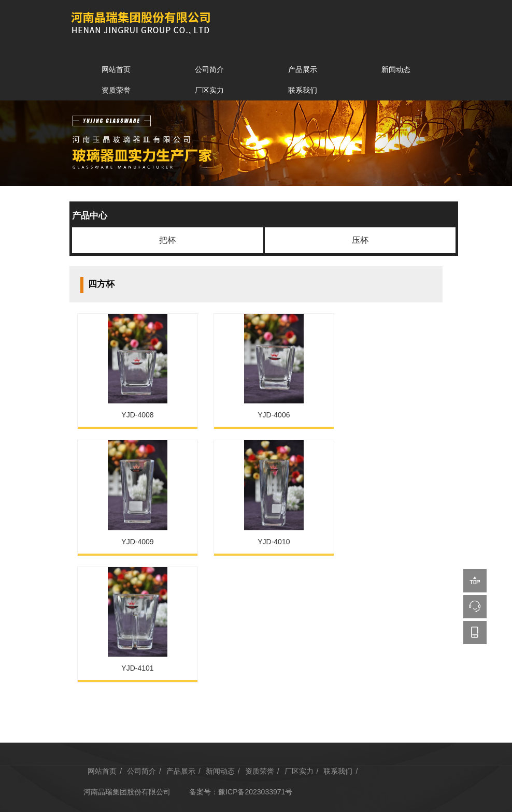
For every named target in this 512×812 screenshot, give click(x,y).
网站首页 (116, 69)
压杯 (360, 240)
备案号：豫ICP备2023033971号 (242, 647)
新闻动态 (396, 69)
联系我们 (303, 90)
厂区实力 (209, 90)
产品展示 (303, 69)
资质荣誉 (116, 90)
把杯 (167, 240)
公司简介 (209, 69)
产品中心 (90, 216)
